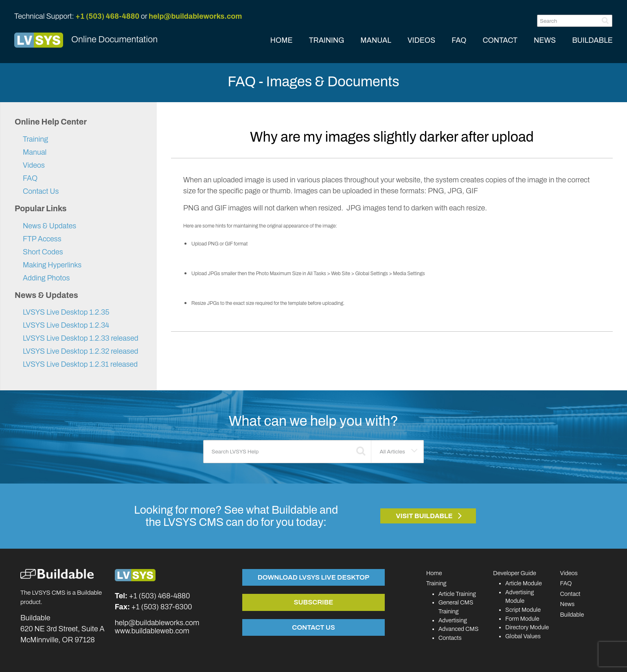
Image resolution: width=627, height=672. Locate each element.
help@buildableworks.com (195, 16)
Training (35, 139)
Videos (34, 165)
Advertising (453, 620)
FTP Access (42, 239)
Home (434, 573)
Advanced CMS (459, 629)
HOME (282, 40)
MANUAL (376, 40)
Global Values (523, 636)
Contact (570, 594)
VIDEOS (421, 40)
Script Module (523, 610)
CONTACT (500, 40)
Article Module (524, 583)
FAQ (459, 40)
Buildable (572, 615)
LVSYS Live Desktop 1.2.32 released (81, 351)
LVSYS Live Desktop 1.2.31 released (80, 364)
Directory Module (527, 627)
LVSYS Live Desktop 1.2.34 (66, 325)
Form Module (522, 619)
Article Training (457, 594)
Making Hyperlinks (52, 265)
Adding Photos (46, 278)
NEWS (545, 40)
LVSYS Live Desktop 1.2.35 (66, 312)
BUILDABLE (592, 40)
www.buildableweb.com (152, 631)
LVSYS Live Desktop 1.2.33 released (81, 338)
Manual (35, 152)
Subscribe (313, 602)
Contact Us (41, 191)
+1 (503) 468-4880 (107, 16)
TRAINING (327, 40)
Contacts (450, 638)
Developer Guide (515, 573)
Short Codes (43, 252)
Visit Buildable (424, 516)
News (568, 604)
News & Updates (49, 226)
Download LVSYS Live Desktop (313, 577)
